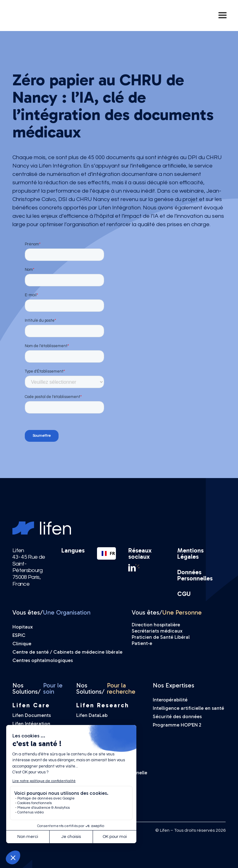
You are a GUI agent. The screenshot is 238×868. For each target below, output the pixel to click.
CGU (184, 594)
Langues (73, 551)
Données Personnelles (195, 575)
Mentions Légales (190, 553)
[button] (223, 16)
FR (106, 553)
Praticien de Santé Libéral (161, 637)
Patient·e (142, 643)
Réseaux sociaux (140, 553)
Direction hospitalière (156, 625)
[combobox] (106, 553)
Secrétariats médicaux (157, 631)
